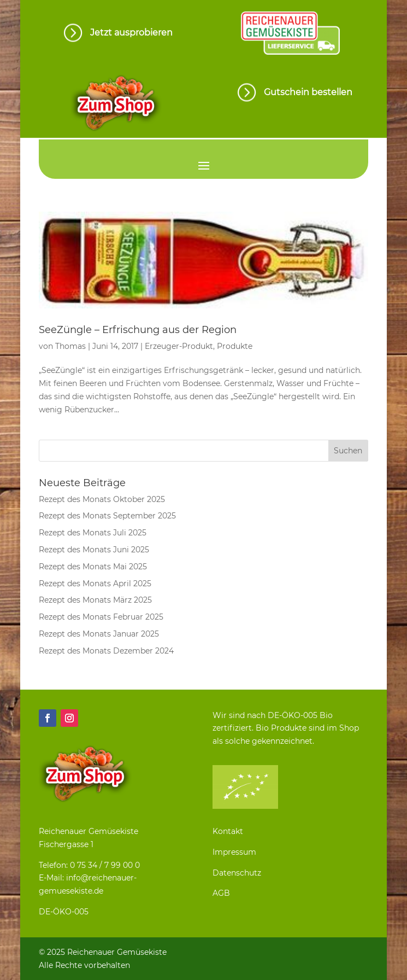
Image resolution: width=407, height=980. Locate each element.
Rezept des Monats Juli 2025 (93, 533)
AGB (221, 893)
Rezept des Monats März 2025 (95, 600)
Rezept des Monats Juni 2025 (94, 550)
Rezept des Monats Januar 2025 (99, 634)
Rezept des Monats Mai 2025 (93, 567)
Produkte (235, 346)
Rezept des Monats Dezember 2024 (106, 651)
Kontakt (228, 831)
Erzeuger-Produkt (179, 346)
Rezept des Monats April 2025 (95, 584)
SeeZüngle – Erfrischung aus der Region (138, 330)
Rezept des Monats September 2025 (107, 516)
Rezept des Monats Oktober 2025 (102, 499)
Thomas (70, 346)
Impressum (234, 852)
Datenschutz (237, 873)
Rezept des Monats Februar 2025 (101, 617)
